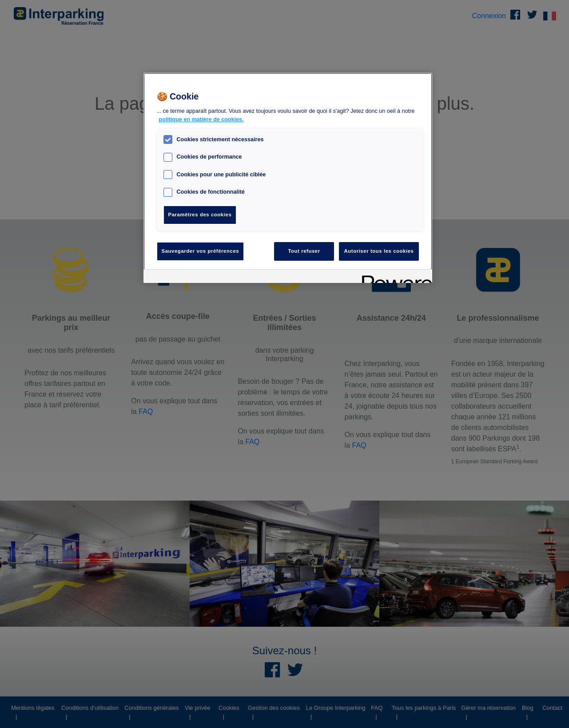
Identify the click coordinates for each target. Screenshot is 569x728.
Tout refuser (304, 251)
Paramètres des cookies (200, 215)
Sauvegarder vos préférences (201, 251)
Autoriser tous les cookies (379, 251)
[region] (288, 178)
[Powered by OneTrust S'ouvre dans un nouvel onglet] (394, 277)
